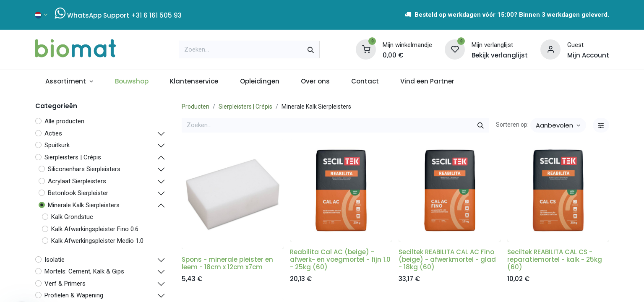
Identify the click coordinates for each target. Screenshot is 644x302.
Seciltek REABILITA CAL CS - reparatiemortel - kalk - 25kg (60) (555, 259)
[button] (558, 125)
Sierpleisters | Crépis (245, 107)
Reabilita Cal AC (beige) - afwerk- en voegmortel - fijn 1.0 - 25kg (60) (340, 259)
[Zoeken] (311, 49)
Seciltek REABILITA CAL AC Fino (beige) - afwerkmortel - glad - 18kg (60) (447, 259)
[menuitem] (70, 82)
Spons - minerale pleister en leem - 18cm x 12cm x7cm (227, 263)
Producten (196, 107)
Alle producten (64, 121)
